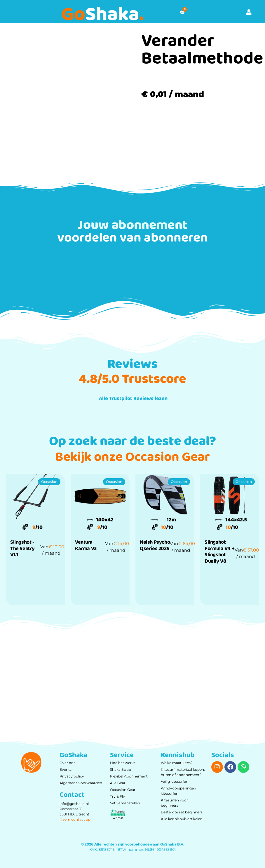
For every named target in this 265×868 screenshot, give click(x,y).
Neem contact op (75, 819)
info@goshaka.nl (74, 804)
